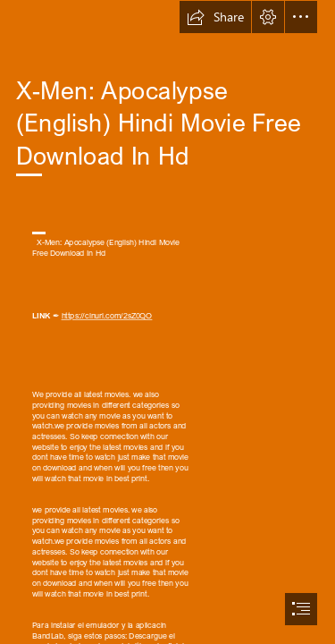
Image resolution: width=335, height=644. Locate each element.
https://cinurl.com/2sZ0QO (106, 316)
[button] (215, 17)
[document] (167, 322)
